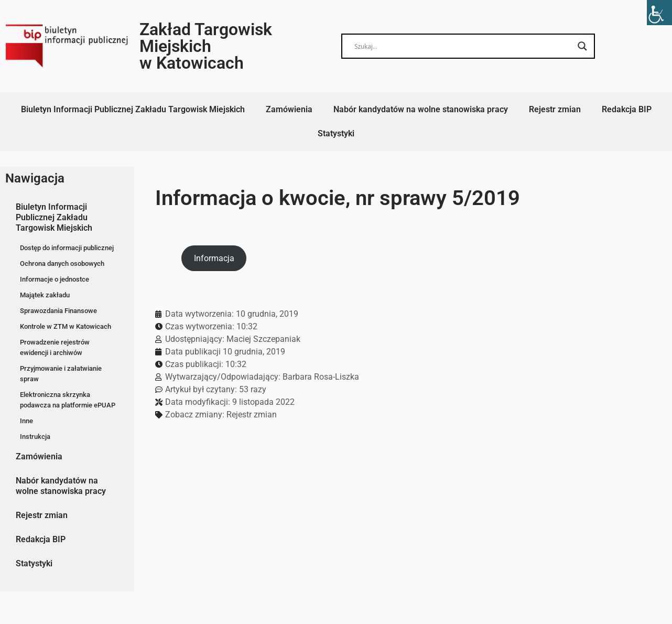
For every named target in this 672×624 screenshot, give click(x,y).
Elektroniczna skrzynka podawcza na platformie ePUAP (68, 400)
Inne (26, 421)
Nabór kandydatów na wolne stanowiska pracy (421, 109)
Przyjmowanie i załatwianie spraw (61, 374)
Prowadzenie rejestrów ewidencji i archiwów (55, 347)
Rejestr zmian (555, 109)
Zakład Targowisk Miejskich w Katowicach (206, 46)
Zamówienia (289, 109)
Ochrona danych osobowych (62, 263)
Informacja (214, 258)
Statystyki (336, 133)
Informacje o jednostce (55, 279)
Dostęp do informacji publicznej (67, 248)
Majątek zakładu (45, 295)
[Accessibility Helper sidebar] (659, 13)
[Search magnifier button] (582, 46)
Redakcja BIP (627, 109)
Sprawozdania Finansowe (58, 311)
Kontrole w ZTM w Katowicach (66, 326)
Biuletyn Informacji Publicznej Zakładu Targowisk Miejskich (133, 109)
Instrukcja (35, 437)
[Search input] (463, 46)
